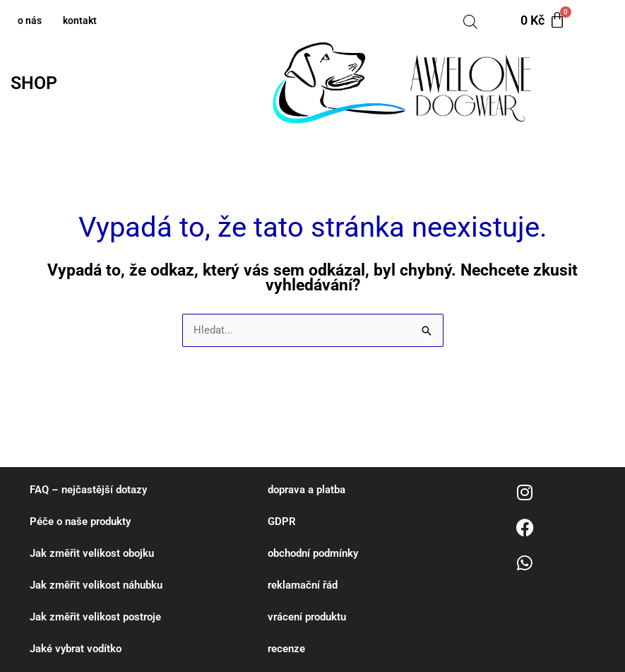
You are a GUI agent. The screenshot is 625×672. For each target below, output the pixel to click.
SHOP (34, 83)
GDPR (282, 521)
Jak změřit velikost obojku (92, 553)
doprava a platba (306, 490)
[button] (37, 83)
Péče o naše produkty (80, 521)
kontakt (80, 20)
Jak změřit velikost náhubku (96, 585)
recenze (286, 649)
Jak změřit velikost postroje (95, 617)
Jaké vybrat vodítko (76, 649)
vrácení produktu (307, 617)
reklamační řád (303, 585)
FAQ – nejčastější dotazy (88, 490)
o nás (30, 20)
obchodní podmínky (313, 553)
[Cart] (543, 20)
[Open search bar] (470, 20)
